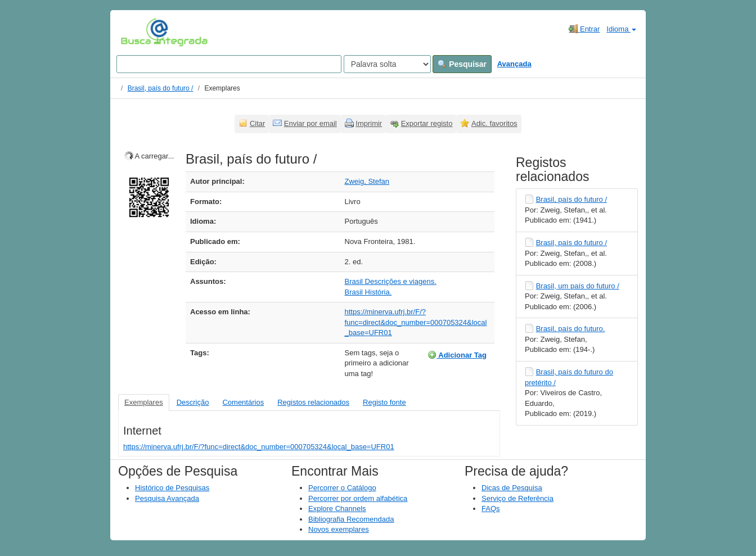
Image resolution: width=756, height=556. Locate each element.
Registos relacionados (313, 402)
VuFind (138, 32)
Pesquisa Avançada (167, 498)
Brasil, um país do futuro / (578, 286)
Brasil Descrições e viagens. (391, 281)
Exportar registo (427, 123)
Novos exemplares (339, 529)
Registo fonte (384, 402)
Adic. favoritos (494, 123)
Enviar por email (310, 123)
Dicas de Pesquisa (512, 488)
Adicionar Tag (457, 355)
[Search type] (387, 64)
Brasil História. (368, 292)
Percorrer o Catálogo (342, 488)
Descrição (193, 402)
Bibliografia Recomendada (351, 519)
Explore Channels (337, 508)
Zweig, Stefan (367, 181)
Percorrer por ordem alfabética (358, 498)
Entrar (584, 29)
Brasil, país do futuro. (571, 329)
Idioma (621, 29)
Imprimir (369, 123)
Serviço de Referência (517, 498)
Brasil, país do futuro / (161, 88)
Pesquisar (462, 64)
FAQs (491, 508)
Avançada (514, 64)
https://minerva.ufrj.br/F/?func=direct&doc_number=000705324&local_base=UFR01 (416, 322)
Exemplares (144, 402)
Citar (257, 123)
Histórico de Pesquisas (172, 488)
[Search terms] (229, 64)
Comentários (243, 402)
